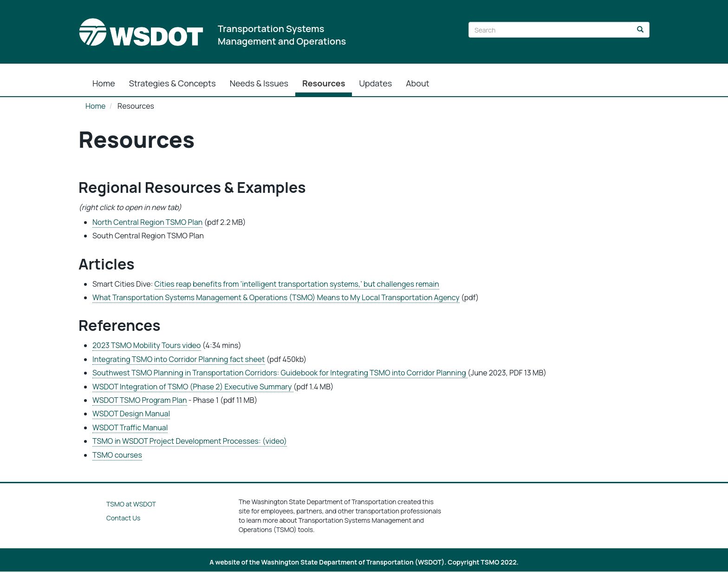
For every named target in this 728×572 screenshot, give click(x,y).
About (418, 83)
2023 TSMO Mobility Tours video (147, 345)
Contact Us (123, 518)
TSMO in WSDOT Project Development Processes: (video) (190, 441)
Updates (375, 83)
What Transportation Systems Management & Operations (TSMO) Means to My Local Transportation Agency (276, 297)
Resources (324, 83)
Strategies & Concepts (172, 83)
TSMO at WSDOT (131, 504)
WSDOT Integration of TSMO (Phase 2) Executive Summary (193, 387)
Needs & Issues (259, 83)
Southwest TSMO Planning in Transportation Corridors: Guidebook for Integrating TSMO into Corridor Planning (280, 373)
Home (104, 83)
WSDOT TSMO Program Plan (140, 400)
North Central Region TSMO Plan (147, 222)
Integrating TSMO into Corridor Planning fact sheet (179, 359)
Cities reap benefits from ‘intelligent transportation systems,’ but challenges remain (297, 284)
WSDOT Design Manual (131, 414)
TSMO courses (117, 455)
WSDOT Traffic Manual (130, 427)
